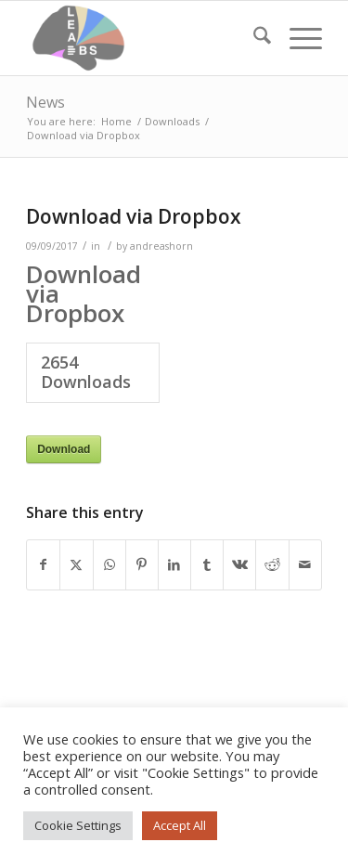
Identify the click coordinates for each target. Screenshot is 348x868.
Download (64, 449)
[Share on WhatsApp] (110, 564)
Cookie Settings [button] (78, 825)
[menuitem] (253, 38)
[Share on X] (76, 564)
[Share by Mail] (305, 564)
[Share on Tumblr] (207, 564)
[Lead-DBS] (144, 38)
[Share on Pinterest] (142, 564)
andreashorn (161, 246)
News (45, 102)
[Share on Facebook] (43, 564)
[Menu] (296, 38)
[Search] (253, 38)
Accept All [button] (180, 825)
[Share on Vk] (239, 564)
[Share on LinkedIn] (174, 564)
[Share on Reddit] (272, 564)
